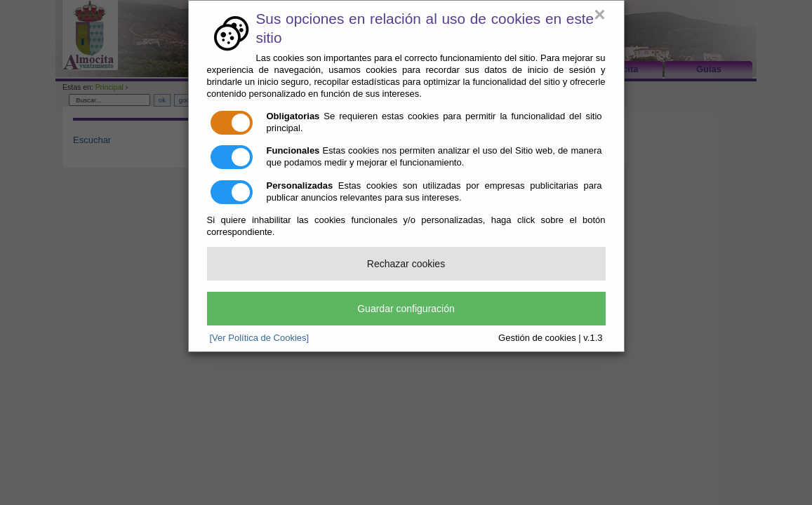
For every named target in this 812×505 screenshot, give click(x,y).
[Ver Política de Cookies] (260, 338)
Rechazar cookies (406, 264)
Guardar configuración (406, 309)
